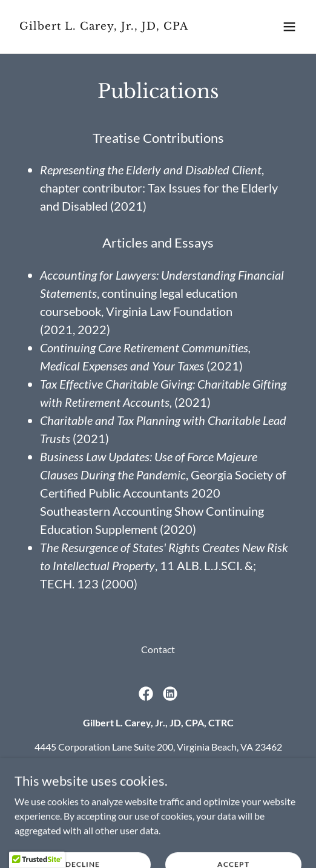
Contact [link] (158, 649)
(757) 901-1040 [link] (218, 771)
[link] (115, 26)
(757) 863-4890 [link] (126, 771)
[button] (289, 27)
